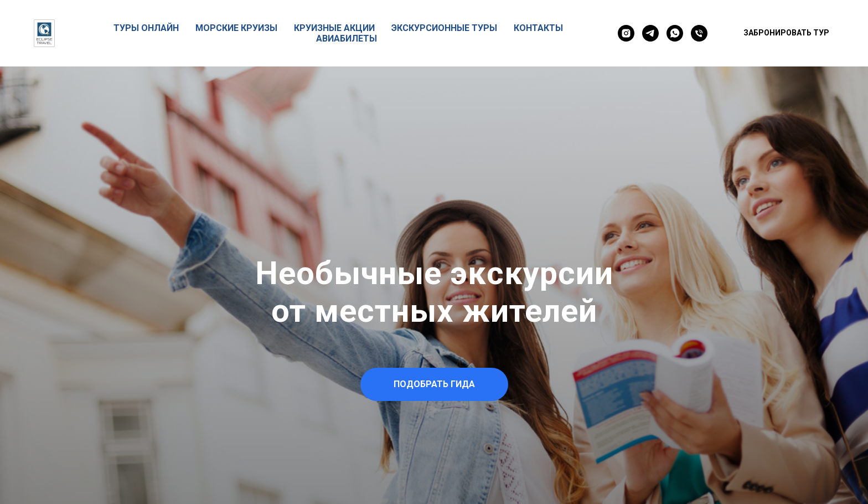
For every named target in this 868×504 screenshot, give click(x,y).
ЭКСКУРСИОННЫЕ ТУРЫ (444, 28)
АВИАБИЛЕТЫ (347, 38)
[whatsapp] (675, 33)
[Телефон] (699, 33)
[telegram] (650, 33)
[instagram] (626, 33)
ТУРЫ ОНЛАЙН (146, 28)
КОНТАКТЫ (538, 28)
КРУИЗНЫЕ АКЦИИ (334, 28)
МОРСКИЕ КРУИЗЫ (236, 28)
